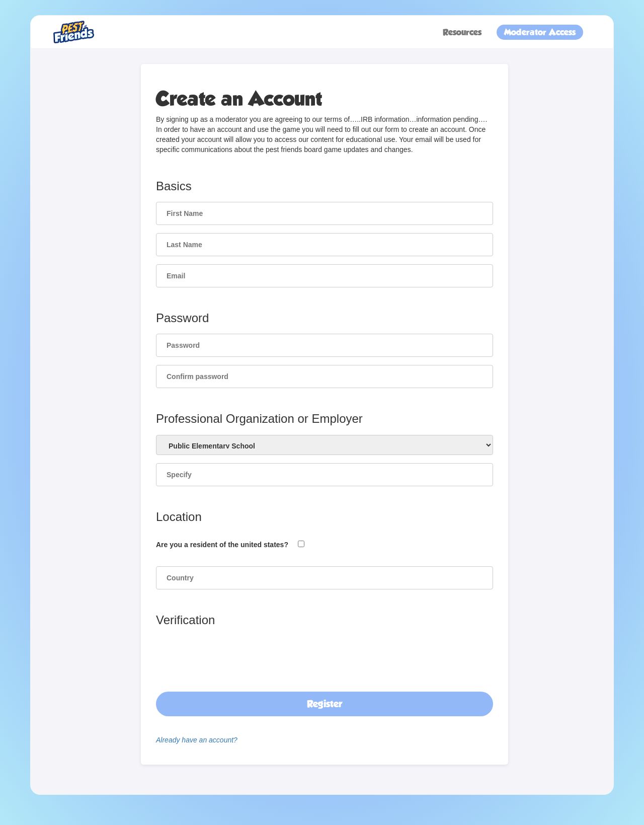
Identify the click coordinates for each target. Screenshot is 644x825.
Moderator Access (540, 32)
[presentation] (232, 652)
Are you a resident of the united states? (222, 545)
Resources (462, 32)
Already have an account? (197, 740)
